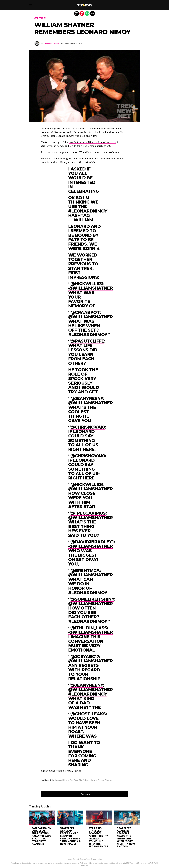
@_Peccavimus (88, 513)
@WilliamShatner (90, 288)
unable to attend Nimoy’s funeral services (92, 142)
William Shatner (105, 780)
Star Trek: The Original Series (83, 780)
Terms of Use (85, 853)
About (70, 853)
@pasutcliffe (87, 341)
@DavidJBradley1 (92, 542)
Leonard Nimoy (62, 780)
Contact (76, 853)
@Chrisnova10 (88, 427)
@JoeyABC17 (85, 656)
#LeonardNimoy (88, 211)
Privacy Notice (96, 853)
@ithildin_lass (89, 628)
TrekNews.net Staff (52, 43)
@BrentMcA (85, 570)
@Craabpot (85, 312)
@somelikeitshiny (92, 599)
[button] (31, 5)
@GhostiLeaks (88, 714)
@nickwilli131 (87, 284)
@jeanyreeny (87, 398)
